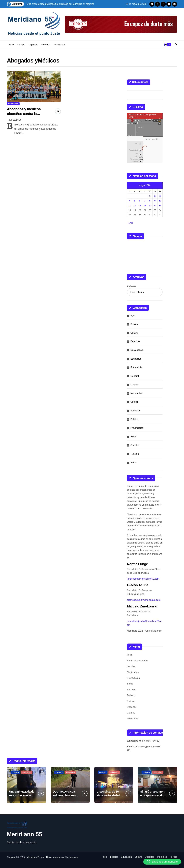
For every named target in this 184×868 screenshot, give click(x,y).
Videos (134, 463)
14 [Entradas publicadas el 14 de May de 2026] (145, 205)
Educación (136, 359)
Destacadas (137, 350)
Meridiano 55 (25, 834)
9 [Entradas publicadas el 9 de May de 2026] (155, 201)
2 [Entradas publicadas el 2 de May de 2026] (155, 196)
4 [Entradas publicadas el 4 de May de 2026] (130, 201)
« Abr (130, 223)
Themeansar (71, 857)
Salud (134, 437)
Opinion (135, 402)
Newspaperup (53, 857)
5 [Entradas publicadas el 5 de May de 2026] (135, 201)
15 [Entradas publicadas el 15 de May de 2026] (150, 205)
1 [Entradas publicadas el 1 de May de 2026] (150, 196)
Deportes (33, 45)
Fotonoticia (13, 104)
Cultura (134, 333)
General (135, 376)
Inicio (11, 45)
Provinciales (59, 45)
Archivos (131, 286)
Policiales (45, 45)
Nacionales (136, 393)
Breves (134, 324)
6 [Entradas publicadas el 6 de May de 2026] (140, 201)
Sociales (135, 445)
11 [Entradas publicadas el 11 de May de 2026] (130, 205)
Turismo (135, 454)
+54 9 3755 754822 (149, 741)
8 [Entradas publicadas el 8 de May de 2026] (150, 201)
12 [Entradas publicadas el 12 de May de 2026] (135, 205)
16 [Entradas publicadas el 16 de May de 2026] (155, 205)
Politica (134, 419)
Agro (133, 316)
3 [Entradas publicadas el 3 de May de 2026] (160, 196)
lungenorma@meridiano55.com (143, 579)
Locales (21, 45)
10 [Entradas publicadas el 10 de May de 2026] (160, 201)
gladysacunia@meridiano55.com (144, 600)
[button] (162, 862)
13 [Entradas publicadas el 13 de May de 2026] (140, 205)
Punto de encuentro (137, 661)
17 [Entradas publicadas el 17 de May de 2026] (160, 205)
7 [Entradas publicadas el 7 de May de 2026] (145, 201)
